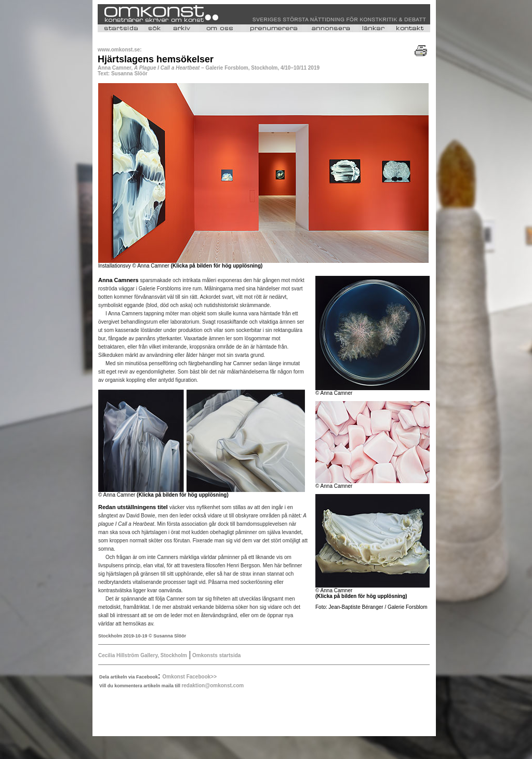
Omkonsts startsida (216, 655)
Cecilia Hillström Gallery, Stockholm (143, 655)
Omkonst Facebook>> (190, 677)
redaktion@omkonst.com (212, 685)
